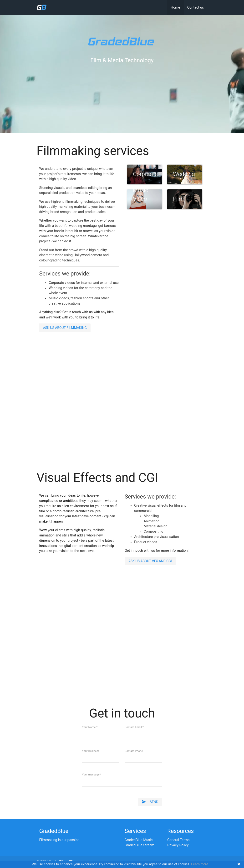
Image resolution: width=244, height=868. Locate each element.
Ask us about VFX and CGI (150, 561)
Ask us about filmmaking (65, 328)
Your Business (91, 751)
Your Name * (90, 727)
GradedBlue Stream (140, 845)
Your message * (92, 775)
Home (175, 8)
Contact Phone (134, 751)
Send (150, 802)
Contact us (196, 8)
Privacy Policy (178, 845)
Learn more (200, 864)
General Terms (178, 840)
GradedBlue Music (139, 840)
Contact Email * (134, 727)
